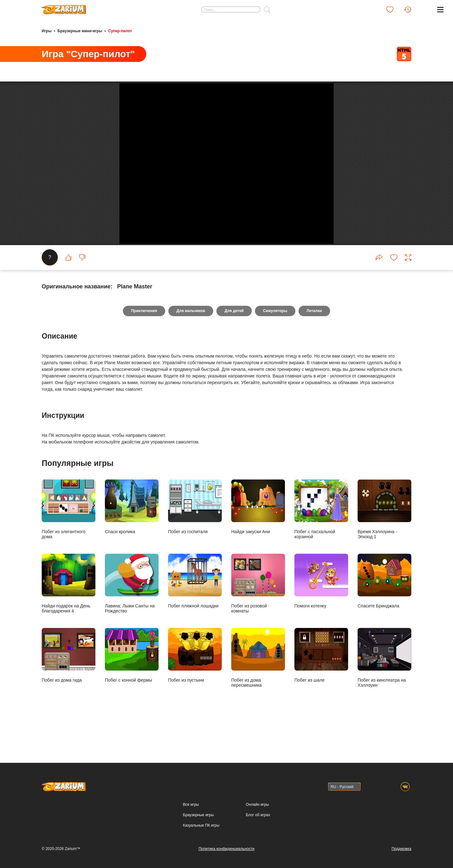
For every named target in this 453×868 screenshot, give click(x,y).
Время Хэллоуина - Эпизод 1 (384, 539)
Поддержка (401, 849)
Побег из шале (321, 685)
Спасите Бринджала (384, 610)
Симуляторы (275, 341)
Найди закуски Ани (258, 536)
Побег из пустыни (195, 685)
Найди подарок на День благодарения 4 (69, 613)
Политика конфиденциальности (226, 849)
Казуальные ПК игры (201, 825)
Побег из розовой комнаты (258, 613)
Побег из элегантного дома (69, 539)
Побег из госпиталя (195, 536)
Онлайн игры (257, 805)
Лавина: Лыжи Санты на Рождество (132, 613)
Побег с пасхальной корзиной (321, 539)
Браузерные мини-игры (80, 31)
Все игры (191, 805)
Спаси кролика (132, 536)
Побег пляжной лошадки (195, 610)
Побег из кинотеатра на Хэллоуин (384, 687)
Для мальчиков (191, 341)
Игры (47, 31)
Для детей (234, 341)
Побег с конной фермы (132, 685)
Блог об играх (258, 815)
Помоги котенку (321, 610)
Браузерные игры (198, 815)
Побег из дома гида (69, 685)
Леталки (315, 341)
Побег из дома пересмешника (258, 687)
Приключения (144, 341)
